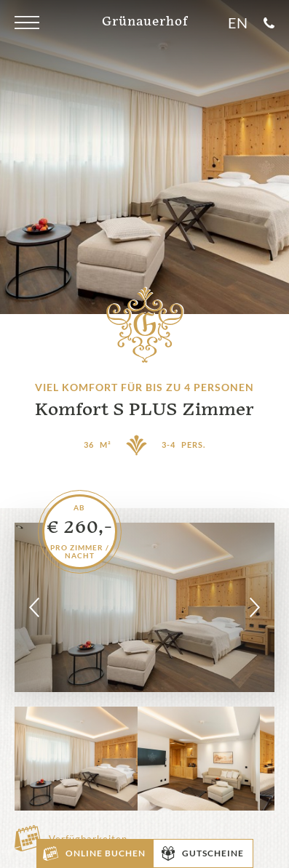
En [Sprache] (238, 23)
